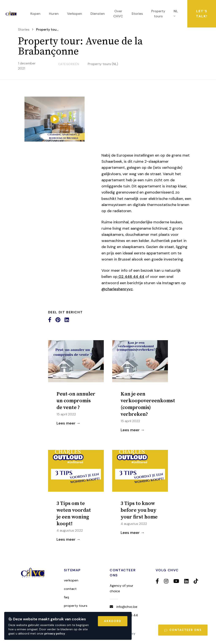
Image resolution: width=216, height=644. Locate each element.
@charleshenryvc (117, 289)
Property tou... (47, 29)
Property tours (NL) (103, 64)
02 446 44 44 (131, 277)
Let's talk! (202, 14)
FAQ (66, 597)
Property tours (76, 606)
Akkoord (113, 621)
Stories (24, 29)
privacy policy (55, 633)
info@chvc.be (127, 607)
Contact (70, 589)
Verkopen (71, 580)
